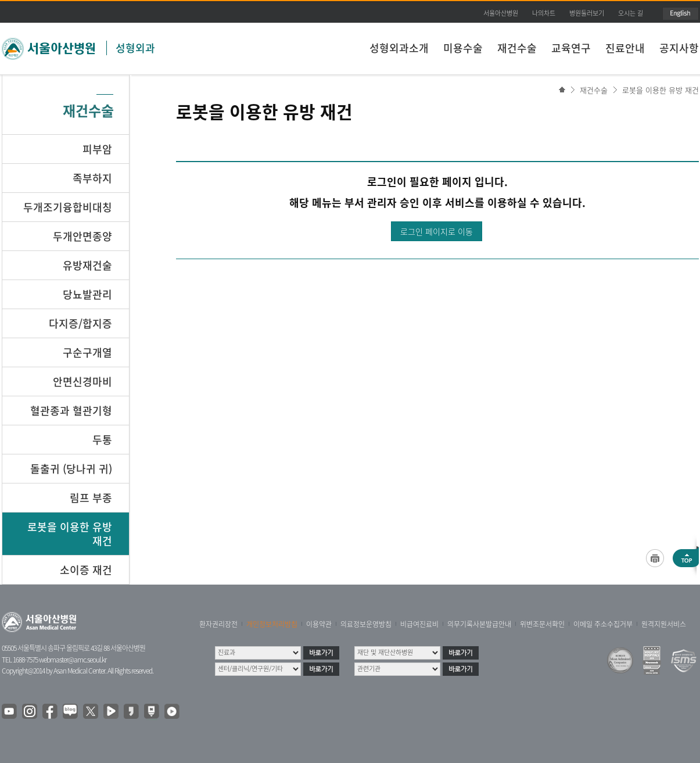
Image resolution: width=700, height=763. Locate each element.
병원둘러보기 (587, 13)
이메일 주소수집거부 (603, 624)
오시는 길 (631, 13)
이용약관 (319, 624)
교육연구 (571, 48)
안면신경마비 (82, 381)
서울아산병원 (501, 13)
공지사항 (679, 48)
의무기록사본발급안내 (479, 624)
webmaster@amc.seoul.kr (73, 660)
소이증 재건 (86, 570)
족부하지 (92, 178)
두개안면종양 (82, 236)
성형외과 (135, 48)
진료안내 (625, 48)
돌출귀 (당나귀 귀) (71, 469)
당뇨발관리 (87, 294)
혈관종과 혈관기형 (71, 411)
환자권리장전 (218, 624)
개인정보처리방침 (272, 624)
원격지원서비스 (664, 624)
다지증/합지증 (80, 323)
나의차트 (544, 13)
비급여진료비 (419, 624)
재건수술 (517, 48)
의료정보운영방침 (366, 624)
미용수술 (463, 48)
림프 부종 (91, 498)
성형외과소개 (399, 48)
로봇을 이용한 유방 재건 (660, 90)
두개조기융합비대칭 (68, 207)
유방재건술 (87, 265)
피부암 (97, 149)
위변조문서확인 (542, 624)
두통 (102, 440)
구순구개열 (87, 352)
